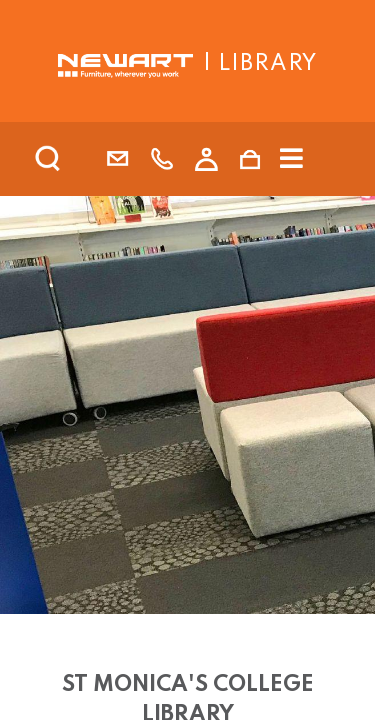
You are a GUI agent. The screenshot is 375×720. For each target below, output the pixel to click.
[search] (74, 159)
